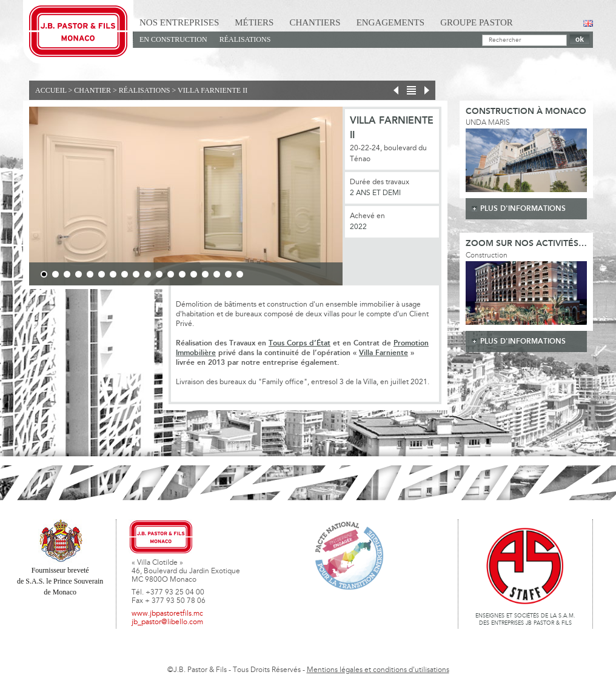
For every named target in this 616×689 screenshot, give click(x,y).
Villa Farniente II (213, 90)
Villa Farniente (383, 353)
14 (194, 274)
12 (171, 274)
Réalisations (245, 39)
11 (159, 274)
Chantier (92, 90)
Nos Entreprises (179, 22)
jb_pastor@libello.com (167, 622)
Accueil (51, 90)
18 (240, 274)
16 (217, 274)
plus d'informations (523, 209)
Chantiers (315, 22)
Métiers (254, 22)
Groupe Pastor (477, 22)
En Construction (173, 39)
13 (182, 274)
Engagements (391, 22)
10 (148, 274)
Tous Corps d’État (300, 343)
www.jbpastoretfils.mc (167, 614)
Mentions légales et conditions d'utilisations (378, 670)
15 (205, 274)
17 (228, 274)
